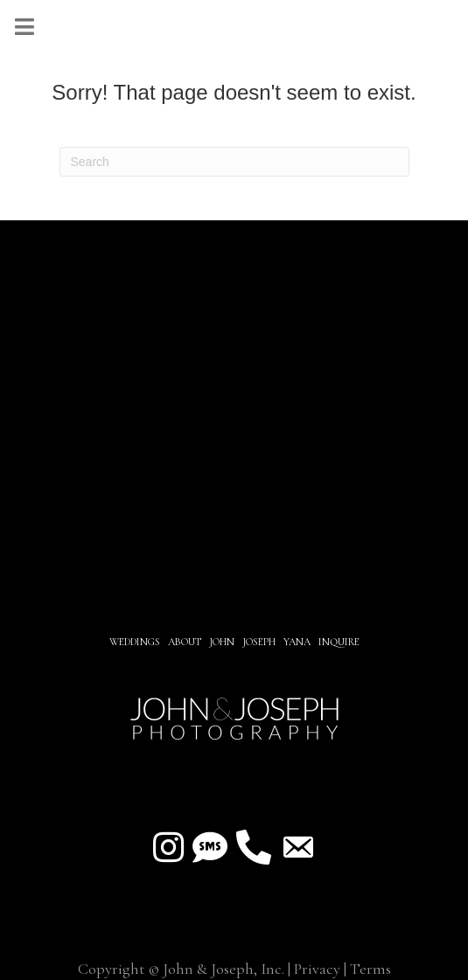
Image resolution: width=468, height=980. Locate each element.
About (186, 642)
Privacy (317, 969)
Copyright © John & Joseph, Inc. (181, 969)
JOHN (222, 642)
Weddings (135, 642)
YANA (297, 642)
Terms (370, 969)
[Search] (234, 162)
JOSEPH (259, 642)
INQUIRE (339, 642)
